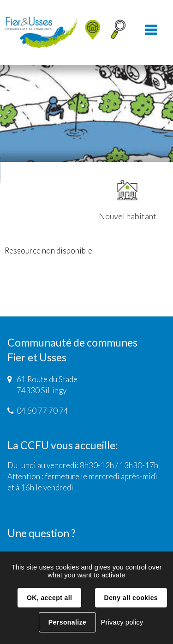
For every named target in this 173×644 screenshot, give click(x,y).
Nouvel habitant (128, 201)
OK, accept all (49, 598)
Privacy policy (122, 622)
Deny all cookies (131, 598)
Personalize (67, 622)
